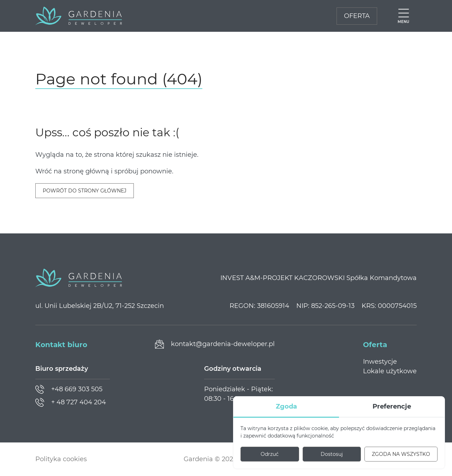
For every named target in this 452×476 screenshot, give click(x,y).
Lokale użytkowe (390, 371)
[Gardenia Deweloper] (79, 16)
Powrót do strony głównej (85, 191)
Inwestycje (380, 362)
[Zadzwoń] (69, 389)
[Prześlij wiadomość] (215, 344)
